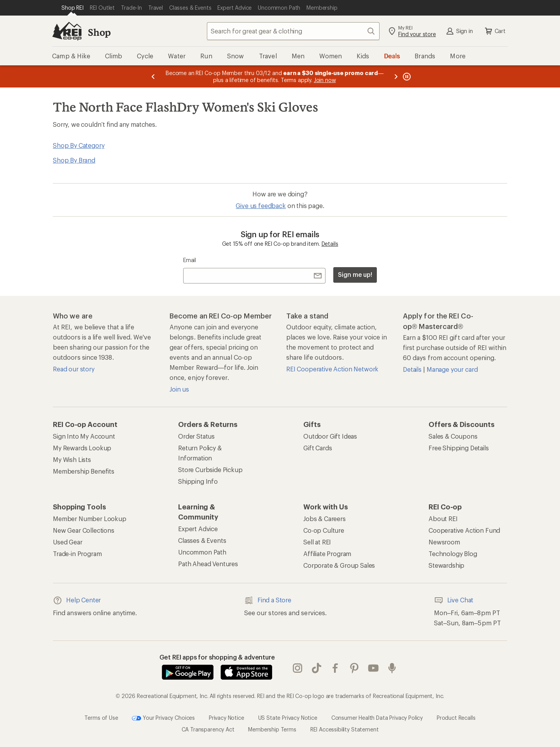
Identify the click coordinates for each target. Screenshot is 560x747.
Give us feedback (261, 206)
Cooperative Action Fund (464, 530)
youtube (373, 668)
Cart (495, 31)
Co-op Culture (324, 530)
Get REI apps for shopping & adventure (217, 657)
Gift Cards (318, 448)
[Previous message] (153, 76)
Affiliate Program (327, 554)
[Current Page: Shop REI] (73, 8)
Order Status (196, 436)
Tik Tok (317, 668)
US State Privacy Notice (288, 718)
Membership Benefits (84, 471)
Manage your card (452, 369)
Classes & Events (202, 540)
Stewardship (446, 565)
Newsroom (444, 542)
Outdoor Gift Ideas (330, 436)
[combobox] (293, 31)
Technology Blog (453, 554)
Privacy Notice (227, 718)
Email (190, 260)
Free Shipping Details (459, 448)
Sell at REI (317, 542)
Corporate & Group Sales (339, 565)
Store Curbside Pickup (210, 470)
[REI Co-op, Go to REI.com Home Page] (67, 31)
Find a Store (268, 600)
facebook (335, 668)
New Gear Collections (84, 530)
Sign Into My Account (84, 436)
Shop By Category (79, 145)
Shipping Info (198, 481)
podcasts (392, 668)
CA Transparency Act (208, 729)
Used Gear (68, 542)
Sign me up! (355, 274)
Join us (179, 389)
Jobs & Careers (325, 519)
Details (330, 244)
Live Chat (454, 600)
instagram (297, 668)
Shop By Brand (74, 160)
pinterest (354, 668)
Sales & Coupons (453, 436)
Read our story (74, 369)
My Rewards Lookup (82, 448)
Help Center (77, 600)
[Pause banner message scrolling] (406, 76)
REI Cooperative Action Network (332, 369)
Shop (99, 32)
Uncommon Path (202, 552)
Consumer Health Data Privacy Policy (377, 718)
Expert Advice (198, 529)
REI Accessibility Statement (345, 729)
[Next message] (396, 76)
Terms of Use (101, 718)
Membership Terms (272, 729)
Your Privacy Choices (163, 718)
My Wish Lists (72, 459)
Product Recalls (456, 718)
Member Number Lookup (90, 519)
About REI (443, 519)
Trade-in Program (77, 554)
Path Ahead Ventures (208, 564)
